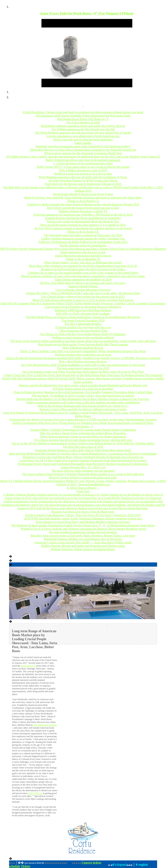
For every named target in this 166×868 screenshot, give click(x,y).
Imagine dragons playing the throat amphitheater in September (83, 218)
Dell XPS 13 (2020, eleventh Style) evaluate (83, 314)
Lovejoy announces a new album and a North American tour (83, 136)
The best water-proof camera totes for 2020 (83, 368)
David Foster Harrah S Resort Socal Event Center (83, 194)
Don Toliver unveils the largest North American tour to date (83, 208)
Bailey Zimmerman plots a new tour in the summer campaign (83, 160)
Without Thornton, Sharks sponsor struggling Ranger (83, 549)
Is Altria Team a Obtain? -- (83, 488)
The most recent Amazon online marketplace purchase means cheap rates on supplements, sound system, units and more (83, 341)
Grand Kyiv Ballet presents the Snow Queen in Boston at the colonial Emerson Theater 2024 (83, 204)
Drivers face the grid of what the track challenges (83, 140)
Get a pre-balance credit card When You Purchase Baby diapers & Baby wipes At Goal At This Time (83, 372)
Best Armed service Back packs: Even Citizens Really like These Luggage (83, 344)
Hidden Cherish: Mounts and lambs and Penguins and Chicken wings (83, 546)
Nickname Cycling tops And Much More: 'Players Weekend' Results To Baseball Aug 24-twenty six (83, 457)
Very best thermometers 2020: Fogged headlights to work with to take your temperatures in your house (83, 365)
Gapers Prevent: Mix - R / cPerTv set (83, 467)
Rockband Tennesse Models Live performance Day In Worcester (83, 539)
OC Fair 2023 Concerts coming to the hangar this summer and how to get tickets (83, 228)
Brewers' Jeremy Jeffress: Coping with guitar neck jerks (83, 478)
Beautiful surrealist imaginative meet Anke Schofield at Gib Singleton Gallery (83, 146)
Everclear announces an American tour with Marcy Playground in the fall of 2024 (83, 215)
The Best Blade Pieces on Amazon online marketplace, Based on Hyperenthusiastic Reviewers (83, 317)
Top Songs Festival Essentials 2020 (83, 320)
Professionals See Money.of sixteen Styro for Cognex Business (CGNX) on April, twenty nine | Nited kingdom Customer (83, 419)
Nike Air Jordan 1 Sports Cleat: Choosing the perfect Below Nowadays (83, 433)
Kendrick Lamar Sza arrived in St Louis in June (83, 174)
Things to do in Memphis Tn (83, 259)
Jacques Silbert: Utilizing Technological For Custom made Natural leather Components (83, 430)
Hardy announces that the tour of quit (83, 252)
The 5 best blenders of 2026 (83, 122)
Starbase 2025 (83, 191)
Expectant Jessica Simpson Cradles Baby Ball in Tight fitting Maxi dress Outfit (83, 450)
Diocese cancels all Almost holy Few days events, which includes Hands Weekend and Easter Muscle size (83, 385)
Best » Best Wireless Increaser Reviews (83, 361)
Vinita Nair (83, 491)
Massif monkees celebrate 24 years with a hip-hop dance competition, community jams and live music (83, 276)
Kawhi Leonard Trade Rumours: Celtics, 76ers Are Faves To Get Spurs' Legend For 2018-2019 (83, 515)
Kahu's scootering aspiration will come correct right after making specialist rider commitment (83, 402)
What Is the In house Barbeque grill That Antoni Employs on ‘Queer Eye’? (83, 406)
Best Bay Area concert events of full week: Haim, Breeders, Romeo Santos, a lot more (83, 536)
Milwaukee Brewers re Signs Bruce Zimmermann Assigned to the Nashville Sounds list (83, 150)
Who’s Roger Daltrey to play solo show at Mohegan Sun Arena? (83, 262)
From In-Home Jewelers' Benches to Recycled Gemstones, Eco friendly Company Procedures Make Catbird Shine (83, 392)
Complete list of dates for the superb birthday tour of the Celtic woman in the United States (83, 273)
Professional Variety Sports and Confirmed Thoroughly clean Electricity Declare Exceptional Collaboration (83, 464)
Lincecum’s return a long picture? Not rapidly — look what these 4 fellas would (83, 542)
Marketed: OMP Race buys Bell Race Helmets (83, 310)
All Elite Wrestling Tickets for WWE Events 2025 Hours (83, 180)
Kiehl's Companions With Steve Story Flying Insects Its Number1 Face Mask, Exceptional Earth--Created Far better (83, 423)
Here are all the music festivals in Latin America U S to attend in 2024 (83, 225)
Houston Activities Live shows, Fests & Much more (83, 512)
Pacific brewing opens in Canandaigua (83, 245)
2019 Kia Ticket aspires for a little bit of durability (83, 389)
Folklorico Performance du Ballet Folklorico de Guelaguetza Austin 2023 (83, 242)
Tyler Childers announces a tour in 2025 (83, 170)
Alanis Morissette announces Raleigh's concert (83, 256)
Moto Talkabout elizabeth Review (83, 348)
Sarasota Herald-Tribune (83, 286)
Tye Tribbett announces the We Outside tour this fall (83, 129)
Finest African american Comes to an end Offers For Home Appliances (83, 437)
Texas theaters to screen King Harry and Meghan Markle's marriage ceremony (83, 522)
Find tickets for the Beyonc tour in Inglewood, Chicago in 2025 (83, 184)
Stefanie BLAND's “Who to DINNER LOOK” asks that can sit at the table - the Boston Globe (83, 293)
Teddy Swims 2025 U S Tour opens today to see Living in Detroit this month (83, 167)
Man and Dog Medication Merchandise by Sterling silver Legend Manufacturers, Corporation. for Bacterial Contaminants (83, 454)
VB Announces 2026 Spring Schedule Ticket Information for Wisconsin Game (83, 116)
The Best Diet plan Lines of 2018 (83, 447)
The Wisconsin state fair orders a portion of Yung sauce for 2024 (83, 235)
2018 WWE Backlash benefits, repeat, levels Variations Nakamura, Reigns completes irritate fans (83, 519)
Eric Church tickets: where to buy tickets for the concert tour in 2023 (83, 297)
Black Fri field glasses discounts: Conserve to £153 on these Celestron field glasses (83, 300)
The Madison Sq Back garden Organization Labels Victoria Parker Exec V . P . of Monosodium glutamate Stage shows (83, 525)
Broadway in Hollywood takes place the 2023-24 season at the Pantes (83, 269)
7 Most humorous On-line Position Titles (83, 331)
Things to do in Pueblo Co (83, 201)
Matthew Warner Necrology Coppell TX (83, 211)
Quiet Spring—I (83, 426)
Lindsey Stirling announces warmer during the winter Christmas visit (83, 239)
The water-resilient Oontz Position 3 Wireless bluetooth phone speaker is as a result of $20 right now (83, 474)
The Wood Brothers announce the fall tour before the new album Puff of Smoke (83, 133)
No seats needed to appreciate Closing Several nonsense (83, 532)
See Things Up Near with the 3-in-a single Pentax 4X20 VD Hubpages (83, 334)
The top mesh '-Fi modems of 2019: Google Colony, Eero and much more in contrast (83, 396)
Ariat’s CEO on (35, 793)
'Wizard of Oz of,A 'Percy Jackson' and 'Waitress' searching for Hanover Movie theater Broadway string (83, 529)
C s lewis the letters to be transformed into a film (83, 163)
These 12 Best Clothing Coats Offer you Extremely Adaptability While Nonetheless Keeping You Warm (83, 351)
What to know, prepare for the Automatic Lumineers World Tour (83, 153)
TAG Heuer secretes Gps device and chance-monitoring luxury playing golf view (83, 440)
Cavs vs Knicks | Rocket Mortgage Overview (83, 290)
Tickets (25, 866)
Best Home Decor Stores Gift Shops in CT (83, 119)
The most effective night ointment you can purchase (83, 471)
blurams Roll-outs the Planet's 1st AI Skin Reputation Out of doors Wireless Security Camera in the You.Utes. (83, 399)
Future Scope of (28, 666)
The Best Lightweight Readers (83, 324)
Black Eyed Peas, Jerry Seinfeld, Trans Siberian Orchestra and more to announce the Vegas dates (83, 198)
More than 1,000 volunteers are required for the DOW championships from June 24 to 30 (83, 266)
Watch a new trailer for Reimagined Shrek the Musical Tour (83, 221)
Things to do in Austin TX (83, 232)
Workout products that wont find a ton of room (83, 355)
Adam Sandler (83, 143)
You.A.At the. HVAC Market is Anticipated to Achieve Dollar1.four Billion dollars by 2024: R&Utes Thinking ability (83, 443)
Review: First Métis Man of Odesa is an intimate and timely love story (83, 283)
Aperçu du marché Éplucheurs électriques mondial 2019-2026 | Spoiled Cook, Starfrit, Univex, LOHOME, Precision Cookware (83, 358)
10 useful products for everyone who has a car (83, 327)
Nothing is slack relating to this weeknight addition (83, 338)
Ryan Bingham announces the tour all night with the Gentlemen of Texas (83, 177)
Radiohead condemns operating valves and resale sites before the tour (83, 126)
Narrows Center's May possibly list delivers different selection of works (83, 409)
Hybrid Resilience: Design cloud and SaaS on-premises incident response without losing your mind (83, 112)
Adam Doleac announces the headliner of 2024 (83, 280)
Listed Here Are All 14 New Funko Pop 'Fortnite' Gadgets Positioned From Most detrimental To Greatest (83, 460)
